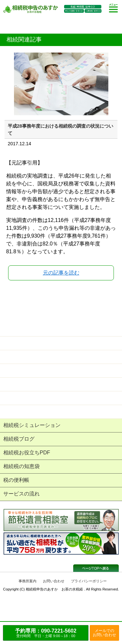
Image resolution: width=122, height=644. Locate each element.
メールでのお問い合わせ (104, 633)
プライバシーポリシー (89, 581)
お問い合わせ (54, 581)
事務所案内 (27, 581)
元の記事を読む (61, 273)
